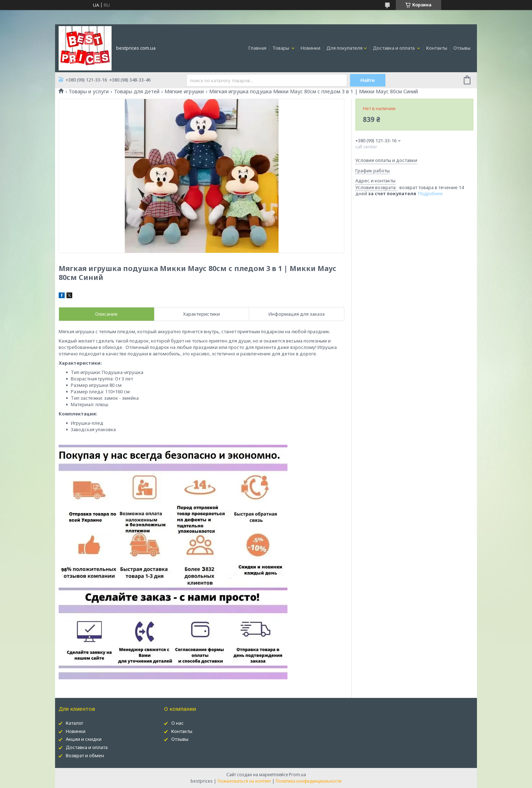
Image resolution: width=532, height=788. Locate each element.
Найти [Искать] (368, 80)
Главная (257, 48)
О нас (178, 723)
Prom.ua (297, 775)
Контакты (437, 48)
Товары (281, 48)
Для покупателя (344, 48)
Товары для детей (137, 92)
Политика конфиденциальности (309, 781)
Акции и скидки (84, 739)
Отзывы (462, 48)
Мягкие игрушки (184, 92)
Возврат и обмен (85, 755)
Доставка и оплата (394, 48)
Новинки (311, 48)
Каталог (75, 723)
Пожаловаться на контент (244, 781)
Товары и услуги (89, 92)
